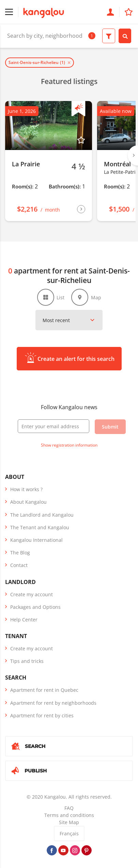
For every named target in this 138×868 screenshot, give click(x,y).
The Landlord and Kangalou (42, 515)
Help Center (24, 620)
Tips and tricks (27, 661)
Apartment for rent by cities (42, 715)
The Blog (20, 553)
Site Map (69, 822)
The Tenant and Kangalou (40, 527)
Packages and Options (35, 607)
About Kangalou (28, 502)
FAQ (69, 808)
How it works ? (26, 489)
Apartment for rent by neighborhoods (53, 703)
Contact (19, 565)
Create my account (32, 594)
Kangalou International (36, 540)
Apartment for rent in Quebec (44, 690)
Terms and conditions (69, 815)
